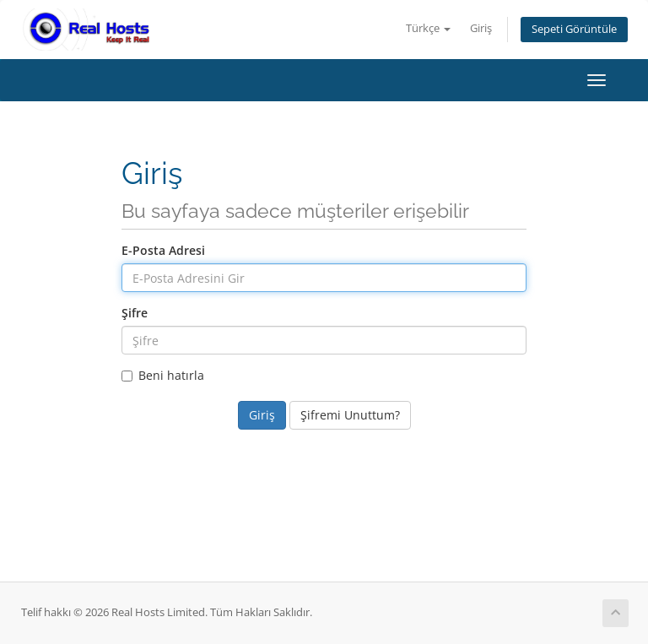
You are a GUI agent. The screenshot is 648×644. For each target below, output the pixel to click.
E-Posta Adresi (163, 250)
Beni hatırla (163, 375)
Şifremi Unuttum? (350, 415)
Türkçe (428, 28)
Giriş (481, 28)
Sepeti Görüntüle (574, 29)
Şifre (135, 313)
